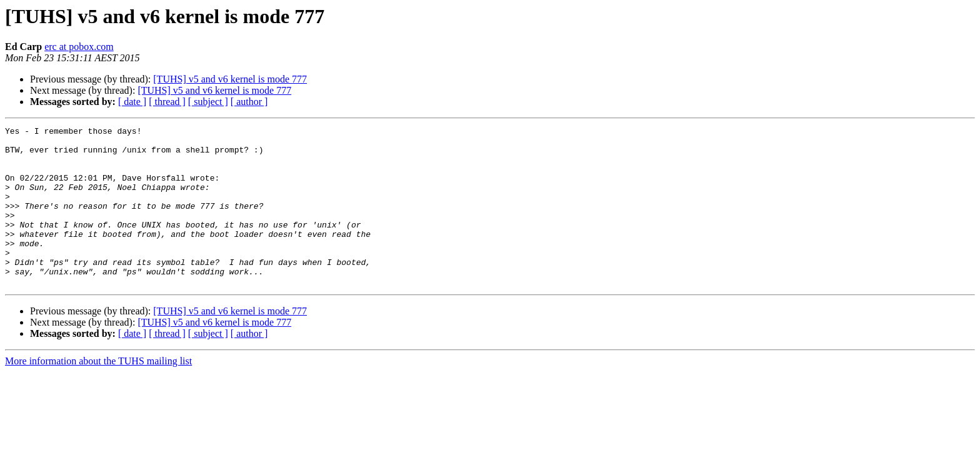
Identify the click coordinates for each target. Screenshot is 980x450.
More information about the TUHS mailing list (98, 393)
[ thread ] (167, 102)
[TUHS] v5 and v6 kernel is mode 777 (230, 79)
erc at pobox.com (79, 47)
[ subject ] (208, 102)
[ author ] (249, 102)
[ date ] (132, 102)
